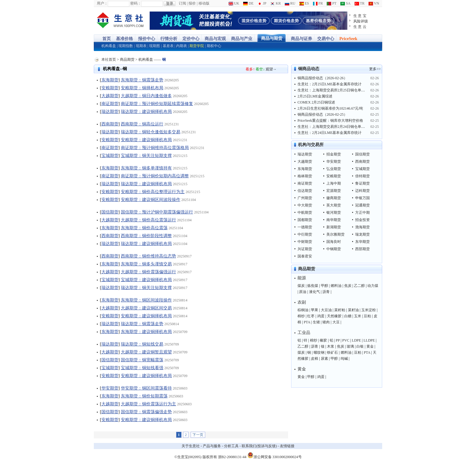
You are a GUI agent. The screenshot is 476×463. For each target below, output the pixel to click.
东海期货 (110, 80)
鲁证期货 (362, 183)
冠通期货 (362, 205)
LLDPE (369, 340)
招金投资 (362, 220)
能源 (302, 278)
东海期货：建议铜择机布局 (146, 332)
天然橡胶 (334, 316)
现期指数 (126, 46)
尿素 (325, 359)
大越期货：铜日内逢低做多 (146, 96)
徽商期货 (334, 198)
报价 (192, 3)
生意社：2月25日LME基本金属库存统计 (330, 84)
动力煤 (373, 286)
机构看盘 (109, 46)
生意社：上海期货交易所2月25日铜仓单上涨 (333, 90)
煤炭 (301, 286)
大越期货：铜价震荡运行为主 (148, 404)
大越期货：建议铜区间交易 (146, 308)
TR (360, 3)
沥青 (326, 292)
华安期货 (110, 388)
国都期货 (305, 220)
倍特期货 (362, 176)
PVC (346, 340)
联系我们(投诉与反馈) (259, 446)
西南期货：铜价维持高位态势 (148, 256)
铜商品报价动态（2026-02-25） (322, 114)
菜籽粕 (340, 310)
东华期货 (362, 242)
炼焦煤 (313, 286)
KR (275, 3)
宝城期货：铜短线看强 (142, 368)
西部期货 (362, 249)
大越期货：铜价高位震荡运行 (148, 220)
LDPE (356, 340)
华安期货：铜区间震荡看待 (146, 388)
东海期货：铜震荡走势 (142, 80)
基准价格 (124, 39)
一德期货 (305, 227)
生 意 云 (360, 27)
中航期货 (305, 213)
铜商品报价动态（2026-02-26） (322, 78)
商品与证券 (301, 39)
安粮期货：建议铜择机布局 (146, 140)
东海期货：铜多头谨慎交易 (146, 264)
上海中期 (334, 183)
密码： (136, 3)
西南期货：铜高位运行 (142, 124)
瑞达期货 (110, 112)
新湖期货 (334, 227)
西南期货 (110, 124)
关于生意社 (191, 446)
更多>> (375, 69)
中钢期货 (334, 249)
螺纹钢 (319, 352)
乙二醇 (359, 286)
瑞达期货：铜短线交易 (142, 344)
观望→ (271, 69)
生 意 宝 (360, 16)
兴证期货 (305, 249)
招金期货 (334, 154)
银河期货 (334, 213)
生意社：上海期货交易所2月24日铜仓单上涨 (333, 127)
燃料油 (336, 286)
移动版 (204, 3)
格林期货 (305, 176)
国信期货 (110, 212)
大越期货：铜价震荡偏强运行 (148, 272)
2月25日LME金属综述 (315, 96)
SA (345, 3)
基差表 (168, 46)
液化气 (314, 292)
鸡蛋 (321, 316)
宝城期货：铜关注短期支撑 (146, 156)
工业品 (304, 333)
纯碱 (344, 359)
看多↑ (250, 69)
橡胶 (323, 340)
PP (338, 340)
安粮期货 (110, 88)
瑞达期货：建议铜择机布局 (146, 112)
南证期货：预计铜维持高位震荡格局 (155, 148)
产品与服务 (212, 446)
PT (331, 3)
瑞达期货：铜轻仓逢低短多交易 (151, 132)
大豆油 (326, 310)
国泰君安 (305, 256)
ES (304, 3)
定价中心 (191, 39)
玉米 (358, 316)
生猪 (316, 322)
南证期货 (110, 104)
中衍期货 (305, 234)
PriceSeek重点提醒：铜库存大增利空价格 (330, 121)
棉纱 (301, 316)
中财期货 (305, 242)
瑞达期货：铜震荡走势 (142, 324)
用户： (102, 3)
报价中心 (147, 39)
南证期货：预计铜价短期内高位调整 (155, 176)
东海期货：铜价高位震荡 (144, 228)
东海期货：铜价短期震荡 (144, 396)
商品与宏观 (215, 39)
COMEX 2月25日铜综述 (316, 102)
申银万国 (362, 198)
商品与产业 (242, 39)
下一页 (198, 435)
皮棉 (314, 359)
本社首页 (109, 60)
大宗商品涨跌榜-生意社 (120, 21)
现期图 (155, 46)
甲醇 (325, 286)
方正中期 (362, 213)
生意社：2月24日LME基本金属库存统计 (330, 133)
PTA (307, 322)
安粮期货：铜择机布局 (142, 88)
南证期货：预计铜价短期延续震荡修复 (157, 104)
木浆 (331, 346)
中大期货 (305, 205)
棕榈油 (303, 310)
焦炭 (348, 286)
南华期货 (334, 220)
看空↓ (260, 69)
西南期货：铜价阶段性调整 (146, 236)
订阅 (182, 3)
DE (248, 3)
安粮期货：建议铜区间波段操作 (151, 200)
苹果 (314, 310)
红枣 (311, 316)
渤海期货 (362, 227)
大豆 (336, 322)
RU (290, 3)
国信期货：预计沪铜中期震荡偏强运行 (157, 212)
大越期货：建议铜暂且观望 (146, 352)
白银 (360, 346)
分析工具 (231, 446)
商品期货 (127, 60)
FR (318, 3)
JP (262, 3)
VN (374, 3)
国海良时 (334, 242)
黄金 (370, 346)
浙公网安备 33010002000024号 (275, 455)
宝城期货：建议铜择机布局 (146, 280)
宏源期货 (334, 191)
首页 (107, 39)
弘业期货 (334, 169)
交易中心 (326, 39)
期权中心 (214, 46)
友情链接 (287, 446)
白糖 (348, 316)
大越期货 (110, 96)
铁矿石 (332, 352)
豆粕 (367, 316)
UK (234, 3)
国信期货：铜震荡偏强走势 (146, 412)
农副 (302, 302)
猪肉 (326, 322)
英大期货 (334, 205)
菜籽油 (353, 310)
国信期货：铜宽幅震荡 (142, 360)
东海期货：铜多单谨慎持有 (146, 168)
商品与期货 (272, 38)
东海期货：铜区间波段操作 (146, 300)
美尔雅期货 (335, 234)
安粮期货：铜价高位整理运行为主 (153, 192)
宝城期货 (110, 156)
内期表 (182, 46)
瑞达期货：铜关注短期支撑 (146, 288)
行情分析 (169, 39)
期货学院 (197, 46)
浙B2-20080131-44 (232, 457)
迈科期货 (362, 191)
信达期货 (305, 191)
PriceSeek (348, 39)
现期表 (141, 46)
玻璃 (350, 346)
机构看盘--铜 (115, 69)
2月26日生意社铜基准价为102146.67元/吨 (330, 108)
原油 (303, 292)
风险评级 (361, 21)
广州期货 (305, 198)
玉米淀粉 (369, 310)
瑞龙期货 (362, 234)
